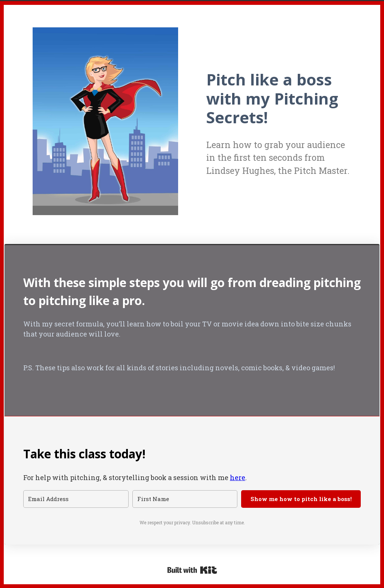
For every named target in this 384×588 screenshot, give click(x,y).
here (238, 477)
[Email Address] (76, 499)
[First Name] (185, 499)
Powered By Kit (192, 570)
